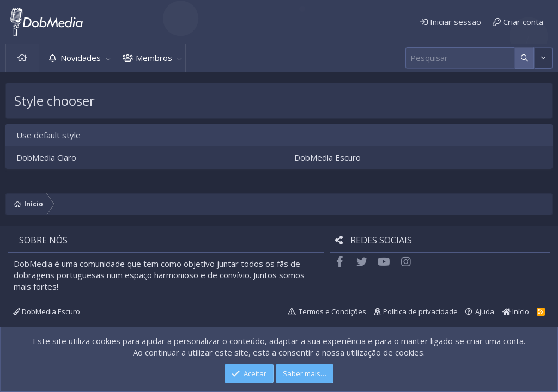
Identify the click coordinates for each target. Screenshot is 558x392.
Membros (154, 58)
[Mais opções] (524, 58)
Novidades (81, 58)
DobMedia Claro (46, 157)
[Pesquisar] (460, 58)
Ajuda (485, 311)
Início (22, 58)
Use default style (48, 135)
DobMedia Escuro (327, 157)
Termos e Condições (332, 311)
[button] (108, 58)
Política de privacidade (420, 311)
